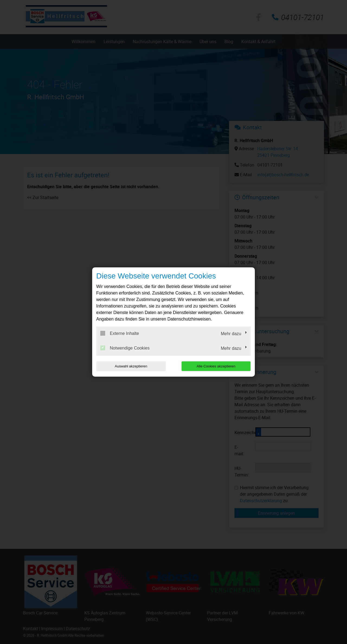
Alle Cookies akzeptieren (216, 366)
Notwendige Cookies (125, 348)
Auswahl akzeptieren (131, 366)
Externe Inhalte (120, 333)
